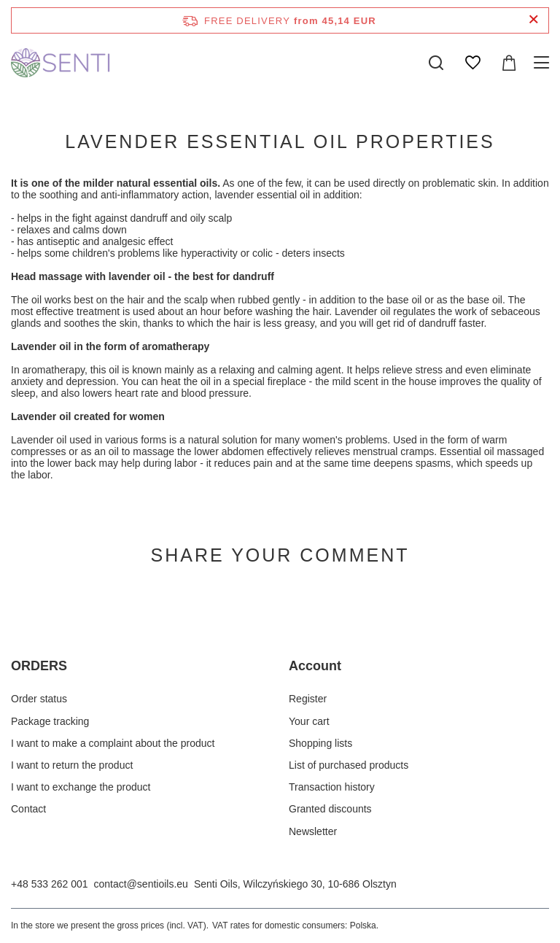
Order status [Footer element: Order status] (39, 699)
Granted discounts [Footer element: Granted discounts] (330, 809)
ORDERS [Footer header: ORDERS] (39, 666)
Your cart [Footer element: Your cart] (309, 721)
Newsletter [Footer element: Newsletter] (313, 831)
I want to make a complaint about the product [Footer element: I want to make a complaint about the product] (113, 743)
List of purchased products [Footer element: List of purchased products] (349, 765)
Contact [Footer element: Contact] (28, 809)
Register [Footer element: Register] (308, 699)
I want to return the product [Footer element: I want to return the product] (72, 765)
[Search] (436, 63)
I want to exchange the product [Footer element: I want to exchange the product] (81, 787)
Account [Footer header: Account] (315, 666)
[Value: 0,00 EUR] (509, 63)
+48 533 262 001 (50, 884)
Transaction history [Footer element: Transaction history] (332, 787)
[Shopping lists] (472, 63)
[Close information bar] (533, 20)
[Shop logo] (62, 63)
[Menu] (544, 63)
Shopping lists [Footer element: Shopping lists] (320, 743)
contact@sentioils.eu (141, 884)
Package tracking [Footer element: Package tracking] (50, 721)
